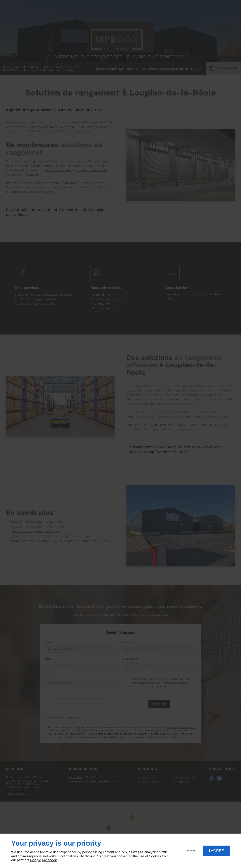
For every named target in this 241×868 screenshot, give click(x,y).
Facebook (49, 860)
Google (36, 860)
